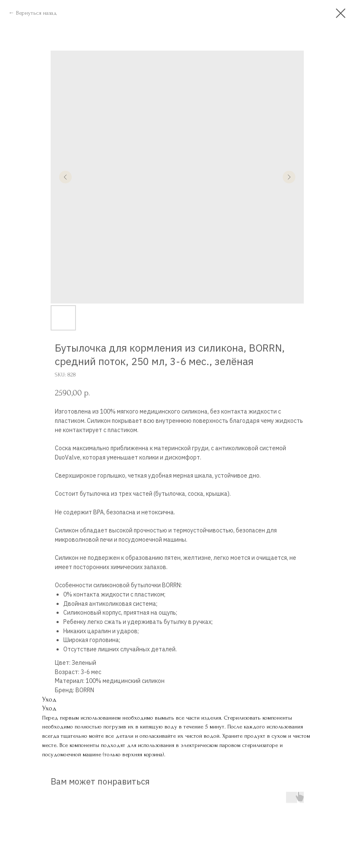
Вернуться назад (36, 13)
